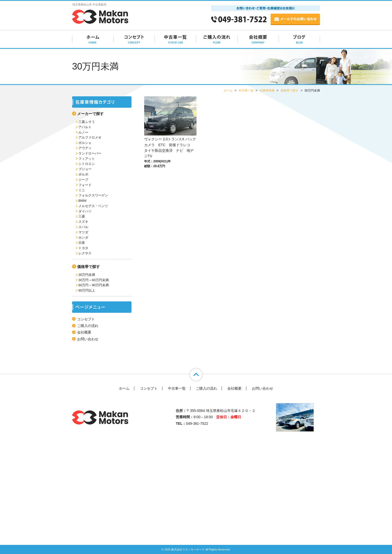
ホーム (124, 388)
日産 (82, 243)
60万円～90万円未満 (94, 285)
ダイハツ (85, 211)
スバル (83, 227)
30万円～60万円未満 (94, 280)
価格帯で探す (89, 267)
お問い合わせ (88, 339)
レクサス (85, 253)
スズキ (83, 222)
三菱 (82, 216)
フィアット (87, 159)
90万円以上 (87, 290)
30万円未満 (87, 275)
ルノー (83, 132)
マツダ (83, 232)
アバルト (85, 127)
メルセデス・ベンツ (93, 206)
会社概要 (84, 332)
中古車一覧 (177, 388)
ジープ (83, 180)
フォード (85, 185)
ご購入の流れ (88, 326)
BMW (82, 201)
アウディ (85, 148)
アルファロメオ (90, 137)
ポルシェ (85, 143)
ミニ (82, 190)
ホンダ (83, 238)
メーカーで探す (90, 114)
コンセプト (86, 319)
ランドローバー (90, 153)
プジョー (85, 169)
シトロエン (87, 164)
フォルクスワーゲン (93, 195)
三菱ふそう (87, 122)
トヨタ (83, 248)
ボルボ (83, 174)
